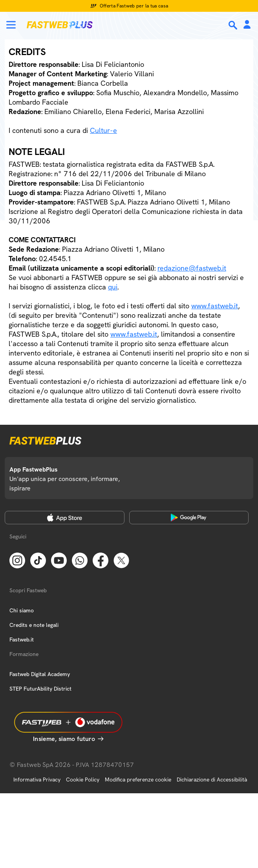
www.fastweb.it (215, 306)
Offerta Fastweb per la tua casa (134, 6)
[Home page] (60, 25)
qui (113, 287)
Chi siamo (22, 610)
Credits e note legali (34, 625)
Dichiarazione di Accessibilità (212, 780)
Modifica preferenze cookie (138, 780)
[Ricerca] (234, 25)
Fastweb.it (22, 639)
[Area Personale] (247, 25)
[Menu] (11, 25)
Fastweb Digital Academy (40, 674)
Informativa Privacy (37, 780)
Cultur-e (103, 130)
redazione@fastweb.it (192, 268)
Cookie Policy (83, 780)
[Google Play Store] (189, 518)
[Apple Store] (65, 518)
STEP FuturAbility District (40, 689)
